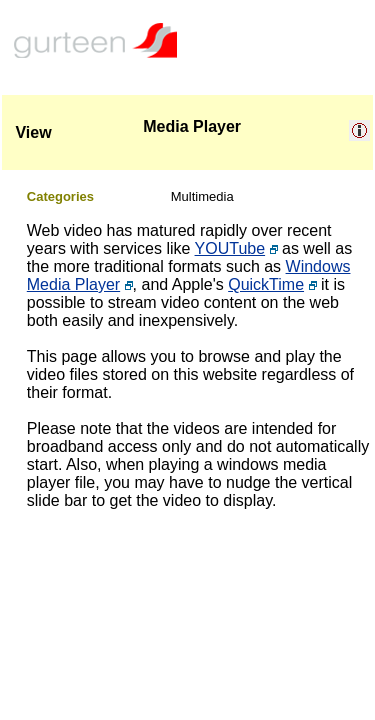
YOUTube (230, 248)
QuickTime (266, 284)
